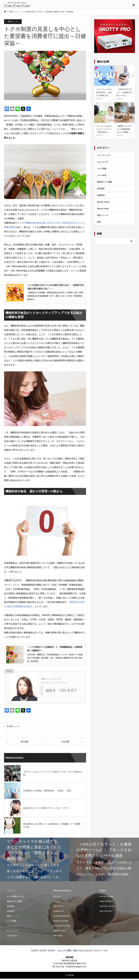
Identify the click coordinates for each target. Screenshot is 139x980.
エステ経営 (102, 177)
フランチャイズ (104, 157)
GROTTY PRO (59, 932)
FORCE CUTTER (61, 922)
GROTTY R (58, 908)
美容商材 (101, 190)
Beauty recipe (103, 210)
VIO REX (57, 898)
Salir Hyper (58, 937)
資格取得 (101, 197)
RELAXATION (106, 912)
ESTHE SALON (106, 898)
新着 (99, 223)
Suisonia (57, 903)
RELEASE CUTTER (62, 927)
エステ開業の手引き (15, 898)
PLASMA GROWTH (62, 917)
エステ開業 (102, 170)
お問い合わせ (13, 937)
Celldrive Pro (59, 912)
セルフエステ (103, 163)
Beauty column (103, 203)
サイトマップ (13, 932)
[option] (35, 861)
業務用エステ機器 (105, 183)
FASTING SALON (107, 908)
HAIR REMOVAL (107, 903)
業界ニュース (13, 23)
